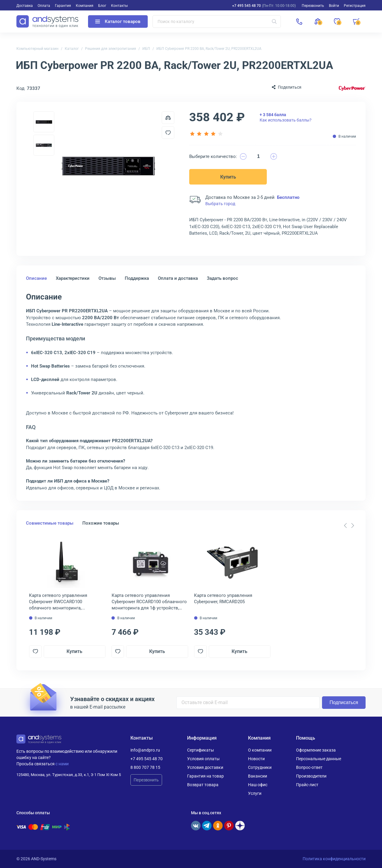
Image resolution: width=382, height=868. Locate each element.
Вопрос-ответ (309, 767)
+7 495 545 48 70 (247, 6)
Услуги (255, 793)
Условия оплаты (203, 759)
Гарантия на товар (205, 776)
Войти (334, 6)
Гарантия (63, 6)
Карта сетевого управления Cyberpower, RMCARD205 (223, 599)
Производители (311, 776)
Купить (228, 177)
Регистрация (355, 6)
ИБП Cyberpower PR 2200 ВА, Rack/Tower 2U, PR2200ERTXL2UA (209, 49)
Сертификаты (201, 750)
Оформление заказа (316, 750)
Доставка (25, 6)
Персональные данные (319, 759)
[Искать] (274, 21)
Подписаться (344, 702)
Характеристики (73, 278)
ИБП (146, 49)
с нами (62, 764)
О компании (260, 750)
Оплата (44, 6)
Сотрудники (260, 767)
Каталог (72, 49)
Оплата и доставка (178, 278)
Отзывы (107, 278)
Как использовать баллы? (286, 117)
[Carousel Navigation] (349, 526)
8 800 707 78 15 (145, 767)
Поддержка (137, 278)
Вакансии (258, 776)
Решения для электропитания (111, 49)
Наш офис (258, 785)
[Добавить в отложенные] (168, 133)
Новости (256, 759)
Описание (36, 278)
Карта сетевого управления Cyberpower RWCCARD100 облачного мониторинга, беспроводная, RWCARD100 (58, 602)
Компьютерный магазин (37, 49)
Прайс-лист (307, 785)
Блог (102, 6)
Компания (85, 6)
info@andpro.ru (145, 750)
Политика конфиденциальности (334, 859)
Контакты (119, 6)
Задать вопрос (222, 278)
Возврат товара (203, 785)
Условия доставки (205, 767)
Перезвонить (146, 780)
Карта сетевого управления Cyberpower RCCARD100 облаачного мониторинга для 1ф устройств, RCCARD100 (149, 602)
